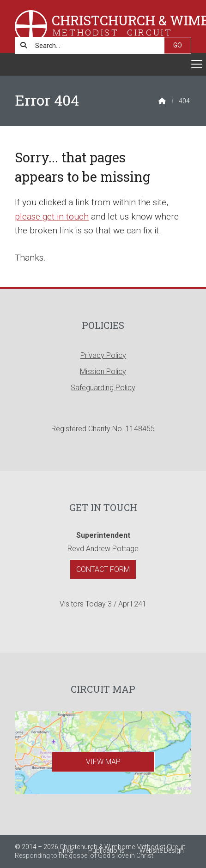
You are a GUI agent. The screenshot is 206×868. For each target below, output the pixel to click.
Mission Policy (103, 372)
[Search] (94, 45)
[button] (103, 64)
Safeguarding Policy (103, 388)
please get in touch (52, 217)
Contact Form (103, 569)
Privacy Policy (103, 355)
